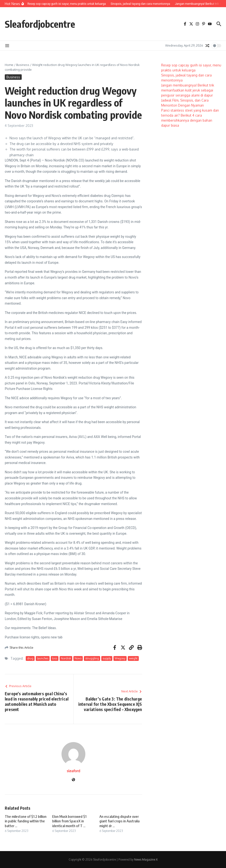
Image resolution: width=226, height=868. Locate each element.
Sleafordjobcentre (40, 24)
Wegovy (120, 658)
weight (133, 658)
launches (43, 658)
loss (55, 658)
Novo (78, 658)
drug (30, 658)
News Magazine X (146, 860)
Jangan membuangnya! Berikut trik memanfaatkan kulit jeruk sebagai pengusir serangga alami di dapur (188, 90)
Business (23, 65)
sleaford (73, 771)
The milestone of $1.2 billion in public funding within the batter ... (26, 821)
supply (107, 658)
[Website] (73, 780)
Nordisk (66, 658)
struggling (92, 658)
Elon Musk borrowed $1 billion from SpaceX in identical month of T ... (69, 821)
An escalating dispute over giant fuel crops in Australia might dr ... (119, 821)
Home (9, 65)
